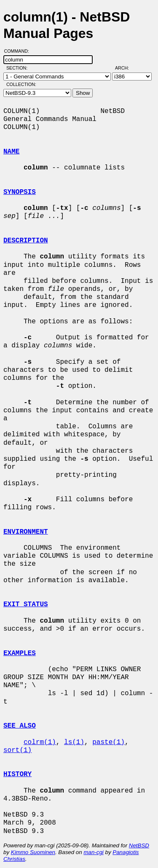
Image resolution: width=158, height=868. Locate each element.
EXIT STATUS (26, 605)
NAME (11, 152)
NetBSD (139, 845)
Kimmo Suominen (33, 852)
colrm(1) (40, 742)
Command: (19, 51)
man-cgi (93, 852)
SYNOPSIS (20, 192)
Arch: (126, 68)
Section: (19, 68)
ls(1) (74, 742)
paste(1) (108, 742)
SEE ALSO (20, 726)
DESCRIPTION (26, 241)
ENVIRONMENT (26, 532)
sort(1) (17, 750)
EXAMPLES (20, 653)
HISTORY (17, 774)
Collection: (21, 84)
